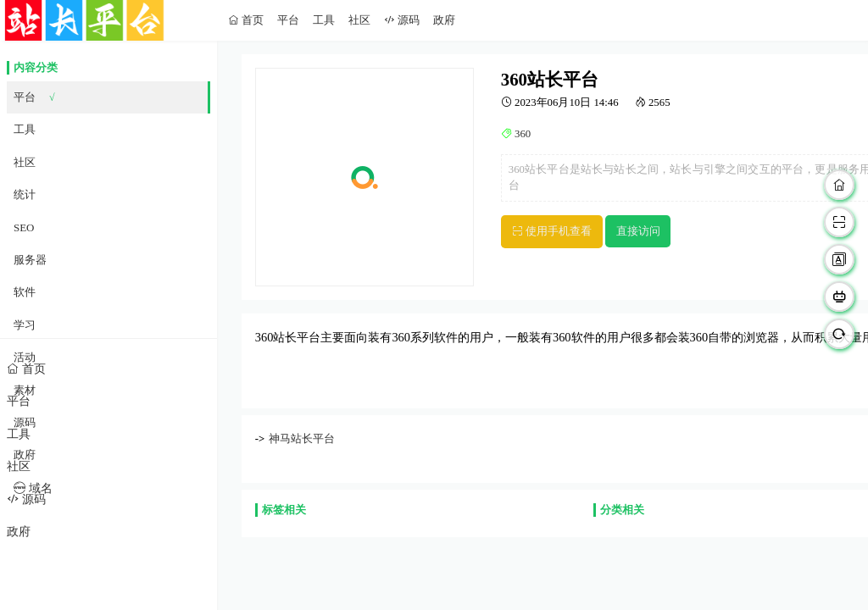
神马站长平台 (302, 439)
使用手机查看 (557, 231)
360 (521, 134)
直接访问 (638, 231)
